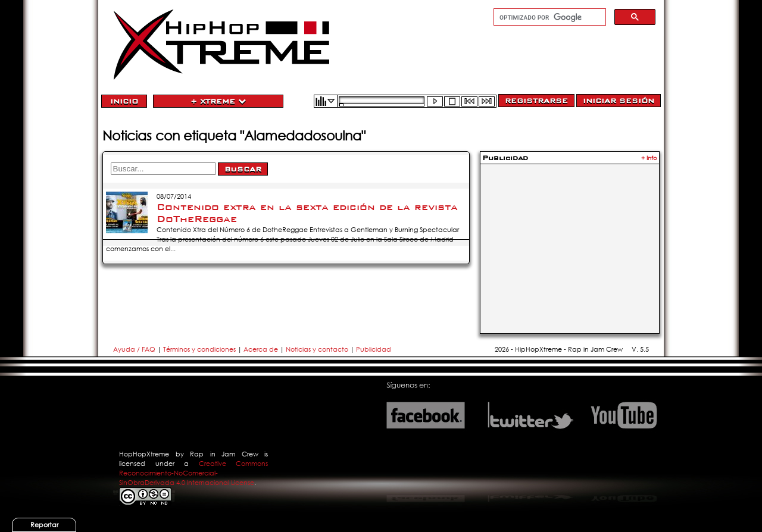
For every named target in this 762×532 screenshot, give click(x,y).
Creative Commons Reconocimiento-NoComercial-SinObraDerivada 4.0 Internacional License (193, 473)
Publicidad (374, 349)
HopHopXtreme (144, 454)
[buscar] (549, 17)
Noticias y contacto (318, 349)
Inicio (124, 101)
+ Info (649, 158)
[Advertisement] (570, 242)
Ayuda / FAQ (135, 349)
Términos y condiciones (199, 349)
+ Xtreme (218, 101)
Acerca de (261, 349)
